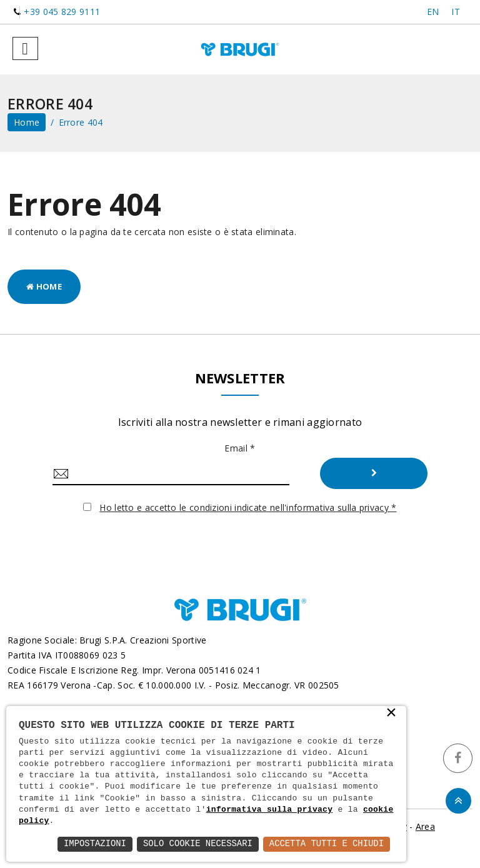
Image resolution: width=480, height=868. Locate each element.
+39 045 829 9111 (62, 12)
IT (456, 12)
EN (433, 12)
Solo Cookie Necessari (196, 844)
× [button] (391, 714)
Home (44, 286)
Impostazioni (93, 844)
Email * (240, 448)
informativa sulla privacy (270, 810)
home (27, 122)
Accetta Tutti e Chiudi (326, 844)
